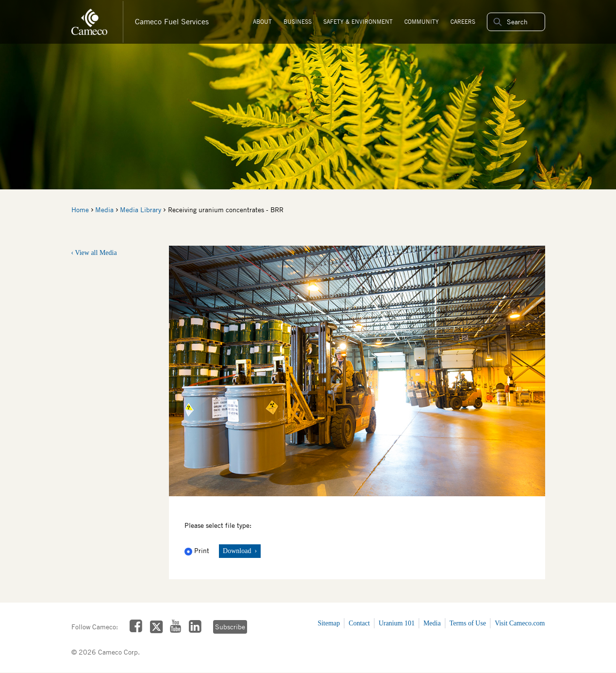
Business (298, 22)
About (262, 22)
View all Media (96, 253)
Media (104, 210)
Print (198, 551)
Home (80, 210)
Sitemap (329, 623)
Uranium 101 (397, 623)
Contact (359, 623)
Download (238, 551)
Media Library (141, 210)
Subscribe (230, 627)
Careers (463, 22)
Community (422, 22)
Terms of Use (468, 623)
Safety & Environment (358, 22)
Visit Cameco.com (520, 623)
